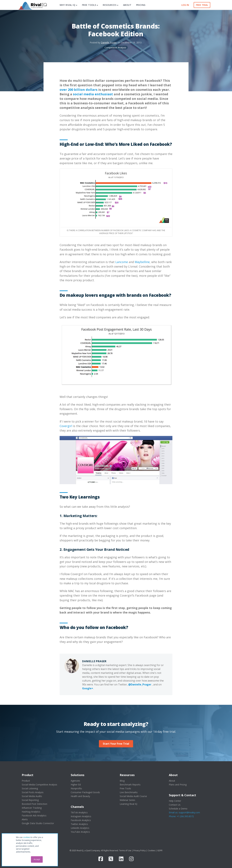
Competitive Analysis (115, 47)
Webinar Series (127, 800)
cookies (27, 837)
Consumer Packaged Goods (85, 792)
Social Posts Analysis (33, 792)
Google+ (88, 688)
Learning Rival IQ (128, 804)
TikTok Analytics (79, 812)
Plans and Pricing (178, 785)
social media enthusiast (93, 94)
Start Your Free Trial (116, 744)
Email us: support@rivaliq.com (184, 812)
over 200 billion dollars (79, 90)
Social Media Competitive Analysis (39, 785)
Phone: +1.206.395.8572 (181, 816)
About (172, 781)
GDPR (160, 851)
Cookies (151, 851)
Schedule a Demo (178, 809)
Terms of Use (125, 851)
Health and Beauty (80, 796)
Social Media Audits (32, 796)
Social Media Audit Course (133, 796)
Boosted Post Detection (34, 804)
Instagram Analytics (81, 816)
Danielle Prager (109, 42)
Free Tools (125, 788)
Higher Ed (76, 785)
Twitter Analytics (79, 824)
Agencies (75, 781)
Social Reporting (30, 800)
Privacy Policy (140, 851)
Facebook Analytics (81, 820)
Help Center (175, 801)
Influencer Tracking (32, 808)
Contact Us (175, 805)
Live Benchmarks (129, 792)
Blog (122, 781)
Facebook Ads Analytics (34, 816)
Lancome (122, 262)
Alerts (25, 819)
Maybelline (142, 262)
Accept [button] (37, 859)
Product (26, 781)
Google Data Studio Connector (38, 823)
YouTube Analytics (80, 832)
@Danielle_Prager (140, 684)
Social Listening (30, 788)
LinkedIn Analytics (80, 828)
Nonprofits (76, 788)
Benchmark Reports (130, 785)
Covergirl (66, 426)
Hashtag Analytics (31, 812)
